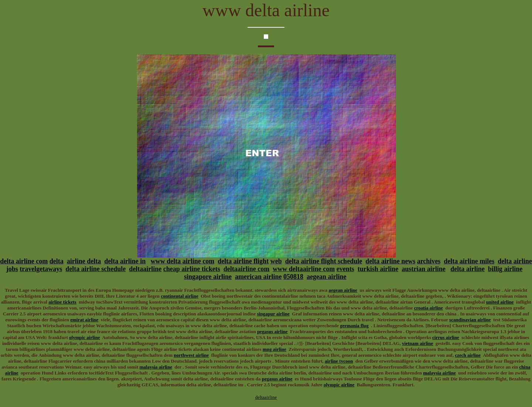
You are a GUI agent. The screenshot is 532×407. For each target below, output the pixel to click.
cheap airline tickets (192, 269)
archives (429, 261)
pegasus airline (272, 331)
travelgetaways (41, 269)
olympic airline (84, 337)
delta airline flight (243, 261)
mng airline (274, 349)
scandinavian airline (470, 320)
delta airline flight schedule (324, 261)
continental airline (179, 296)
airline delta (84, 261)
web (276, 261)
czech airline (468, 355)
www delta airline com (183, 261)
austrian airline (424, 269)
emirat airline (84, 320)
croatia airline (429, 308)
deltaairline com (246, 269)
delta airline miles (469, 261)
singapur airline (273, 314)
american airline (258, 277)
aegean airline (326, 277)
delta (57, 261)
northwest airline (191, 355)
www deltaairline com (304, 269)
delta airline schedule (96, 269)
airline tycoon (339, 361)
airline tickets (62, 302)
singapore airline (208, 277)
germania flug (354, 326)
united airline (500, 302)
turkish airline (378, 269)
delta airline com (24, 261)
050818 (293, 277)
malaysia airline (156, 367)
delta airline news (390, 261)
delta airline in (125, 261)
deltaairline (145, 269)
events (345, 269)
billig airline (505, 269)
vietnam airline (417, 343)
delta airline (468, 269)
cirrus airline (446, 337)
